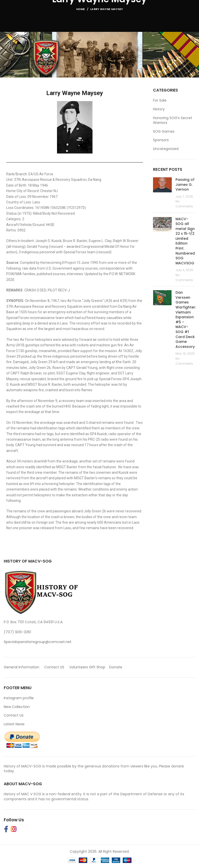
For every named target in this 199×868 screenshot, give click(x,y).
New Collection (17, 707)
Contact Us (14, 715)
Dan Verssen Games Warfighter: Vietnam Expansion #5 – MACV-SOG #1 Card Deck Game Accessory (186, 320)
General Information (21, 667)
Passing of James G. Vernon (185, 184)
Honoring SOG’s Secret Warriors (173, 121)
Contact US (54, 667)
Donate (116, 667)
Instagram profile (19, 698)
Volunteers (79, 667)
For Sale (160, 100)
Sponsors (161, 140)
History (159, 109)
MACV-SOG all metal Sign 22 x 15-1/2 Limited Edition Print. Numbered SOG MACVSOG (185, 241)
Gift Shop (97, 667)
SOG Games (164, 132)
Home (81, 9)
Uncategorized (166, 149)
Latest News (14, 724)
